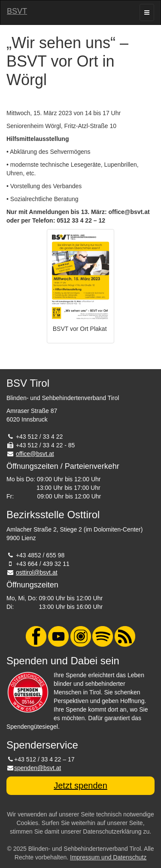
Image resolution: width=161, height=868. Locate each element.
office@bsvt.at (35, 454)
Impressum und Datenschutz (108, 857)
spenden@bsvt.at (38, 768)
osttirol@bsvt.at (37, 572)
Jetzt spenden (80, 785)
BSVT (17, 11)
